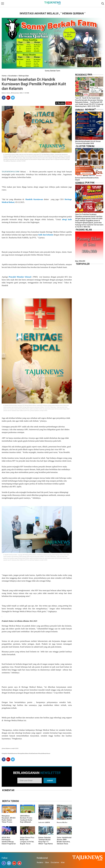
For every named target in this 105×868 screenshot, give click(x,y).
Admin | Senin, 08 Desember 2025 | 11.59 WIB (15, 93)
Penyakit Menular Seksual (20, 277)
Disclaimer (55, 862)
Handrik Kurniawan (34, 199)
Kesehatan (13, 76)
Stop (69, 103)
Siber (47, 862)
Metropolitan (24, 76)
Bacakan (60, 103)
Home (4, 76)
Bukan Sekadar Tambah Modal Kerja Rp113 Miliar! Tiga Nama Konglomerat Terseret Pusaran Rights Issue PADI (46, 844)
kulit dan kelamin (46, 235)
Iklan (63, 862)
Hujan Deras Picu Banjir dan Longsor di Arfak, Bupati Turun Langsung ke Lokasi (27, 843)
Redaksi (40, 862)
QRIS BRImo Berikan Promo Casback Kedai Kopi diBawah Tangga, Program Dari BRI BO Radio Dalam (27, 822)
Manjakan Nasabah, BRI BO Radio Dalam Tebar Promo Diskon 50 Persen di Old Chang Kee (9, 821)
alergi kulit (67, 219)
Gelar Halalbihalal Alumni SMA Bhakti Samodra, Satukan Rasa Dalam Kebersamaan (64, 843)
